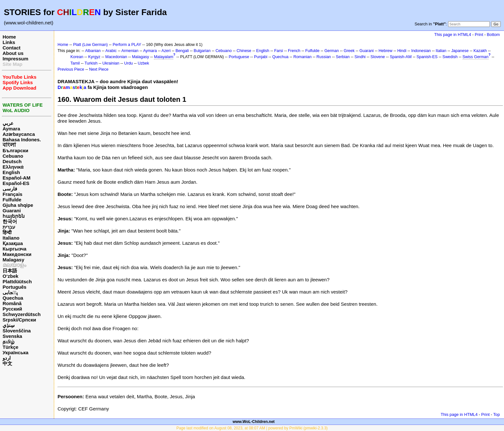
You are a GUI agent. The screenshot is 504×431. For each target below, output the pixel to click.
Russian (324, 57)
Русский (12, 309)
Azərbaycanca (19, 134)
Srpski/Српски (19, 320)
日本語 (10, 271)
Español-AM (17, 178)
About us (13, 53)
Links (9, 42)
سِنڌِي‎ (9, 325)
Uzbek (143, 63)
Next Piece (99, 69)
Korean (77, 57)
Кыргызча (14, 249)
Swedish (450, 57)
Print (479, 35)
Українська (15, 352)
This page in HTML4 (453, 35)
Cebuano (13, 156)
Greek (349, 51)
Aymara (11, 129)
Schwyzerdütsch (22, 314)
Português (14, 287)
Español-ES (16, 183)
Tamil (75, 63)
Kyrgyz (94, 57)
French (294, 51)
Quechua (13, 298)
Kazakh (480, 51)
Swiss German (476, 57)
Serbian (343, 57)
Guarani (12, 211)
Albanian (93, 51)
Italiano (11, 238)
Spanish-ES (427, 57)
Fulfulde (12, 200)
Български (15, 150)
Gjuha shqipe (18, 205)
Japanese (460, 51)
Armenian (130, 51)
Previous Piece (71, 69)
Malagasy (14, 260)
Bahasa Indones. (22, 140)
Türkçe (10, 347)
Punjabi (261, 57)
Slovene (378, 57)
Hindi (402, 51)
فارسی (10, 189)
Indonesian (421, 51)
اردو (7, 358)
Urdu (128, 63)
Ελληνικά (13, 167)
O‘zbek (10, 276)
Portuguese (239, 57)
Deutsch (12, 161)
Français (13, 194)
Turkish (91, 63)
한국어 (10, 221)
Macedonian (116, 57)
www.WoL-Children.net (254, 422)
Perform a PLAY (127, 45)
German (332, 51)
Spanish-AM (401, 57)
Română (12, 303)
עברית (9, 227)
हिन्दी (7, 232)
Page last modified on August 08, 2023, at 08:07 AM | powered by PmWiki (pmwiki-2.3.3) (252, 428)
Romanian (303, 57)
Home (9, 37)
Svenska (12, 336)
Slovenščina (17, 331)
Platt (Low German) (90, 45)
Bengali (182, 51)
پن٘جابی (10, 292)
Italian (441, 51)
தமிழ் (9, 342)
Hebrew (386, 51)
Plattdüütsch (17, 281)
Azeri (166, 51)
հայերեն (14, 216)
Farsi (279, 51)
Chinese (244, 51)
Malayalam (164, 57)
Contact (12, 48)
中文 (7, 363)
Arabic (111, 51)
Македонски (17, 254)
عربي (8, 123)
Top (496, 414)
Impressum (15, 59)
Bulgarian (202, 51)
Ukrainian (111, 63)
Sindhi (360, 57)
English (11, 172)
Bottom (493, 35)
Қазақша (13, 243)
